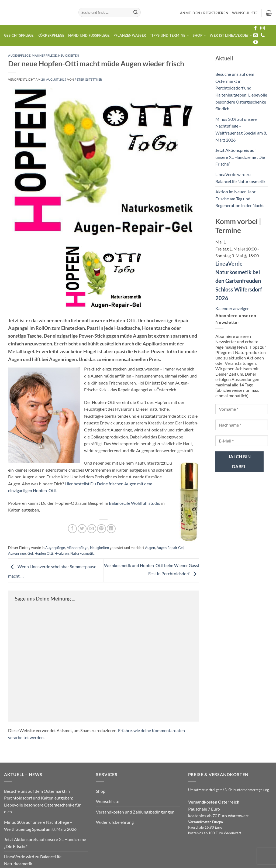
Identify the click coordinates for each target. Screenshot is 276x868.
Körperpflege (51, 35)
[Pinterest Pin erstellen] (101, 529)
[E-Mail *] (242, 441)
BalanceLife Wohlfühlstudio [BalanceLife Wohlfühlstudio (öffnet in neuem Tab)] (135, 503)
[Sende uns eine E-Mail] (256, 35)
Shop (199, 35)
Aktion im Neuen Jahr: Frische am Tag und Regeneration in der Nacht (240, 198)
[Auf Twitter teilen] (82, 529)
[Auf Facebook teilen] (72, 529)
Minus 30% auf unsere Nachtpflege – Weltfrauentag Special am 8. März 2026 (241, 129)
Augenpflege (19, 55)
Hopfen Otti (44, 553)
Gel (30, 553)
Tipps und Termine (169, 35)
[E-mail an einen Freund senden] (92, 529)
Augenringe (17, 553)
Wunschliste (108, 801)
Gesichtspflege (19, 35)
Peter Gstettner (88, 79)
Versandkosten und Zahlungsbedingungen (135, 812)
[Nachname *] (242, 425)
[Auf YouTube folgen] (256, 42)
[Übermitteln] (136, 12)
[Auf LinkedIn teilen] (111, 529)
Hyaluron (62, 553)
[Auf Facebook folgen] (256, 28)
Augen (150, 548)
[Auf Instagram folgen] (263, 28)
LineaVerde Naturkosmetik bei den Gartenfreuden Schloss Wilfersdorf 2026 (239, 281)
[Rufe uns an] (263, 35)
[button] (204, 13)
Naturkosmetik (82, 553)
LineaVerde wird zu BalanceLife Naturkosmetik (240, 178)
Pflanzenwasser (130, 35)
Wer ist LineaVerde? (231, 35)
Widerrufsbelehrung (115, 822)
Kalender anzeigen (232, 308)
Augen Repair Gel (170, 548)
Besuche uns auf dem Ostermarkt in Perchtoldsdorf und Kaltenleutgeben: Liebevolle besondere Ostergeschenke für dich (241, 91)
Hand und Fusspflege (89, 35)
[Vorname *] (242, 409)
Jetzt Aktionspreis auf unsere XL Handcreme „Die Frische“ (240, 157)
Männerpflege (44, 55)
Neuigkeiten (69, 55)
